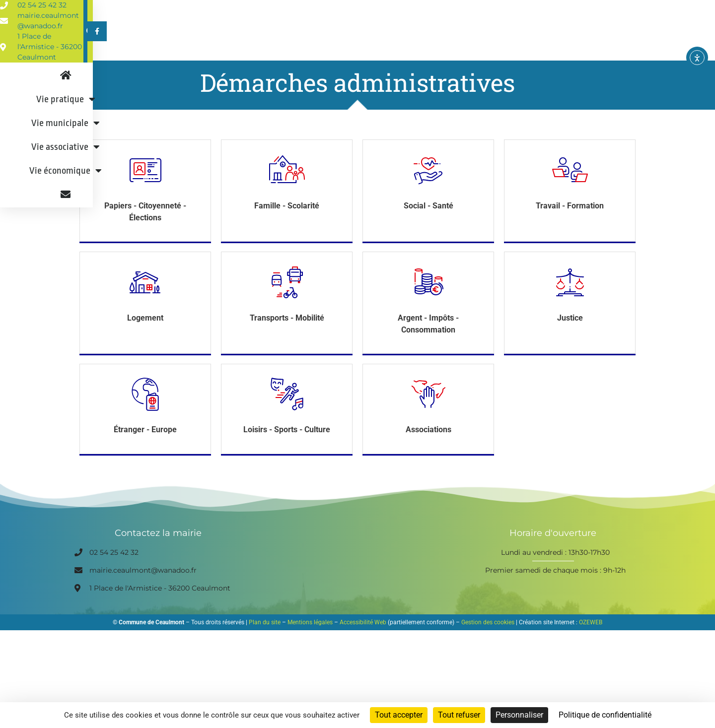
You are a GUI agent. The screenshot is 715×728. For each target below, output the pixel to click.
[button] (608, 11)
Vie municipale (354, 51)
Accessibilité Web (363, 642)
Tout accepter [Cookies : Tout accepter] (399, 715)
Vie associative (442, 51)
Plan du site (265, 642)
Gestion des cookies (488, 642)
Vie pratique (270, 51)
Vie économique (533, 51)
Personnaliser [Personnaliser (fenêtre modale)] (519, 715)
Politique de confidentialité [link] (605, 715)
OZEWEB (591, 642)
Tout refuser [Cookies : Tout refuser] (459, 715)
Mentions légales (310, 642)
